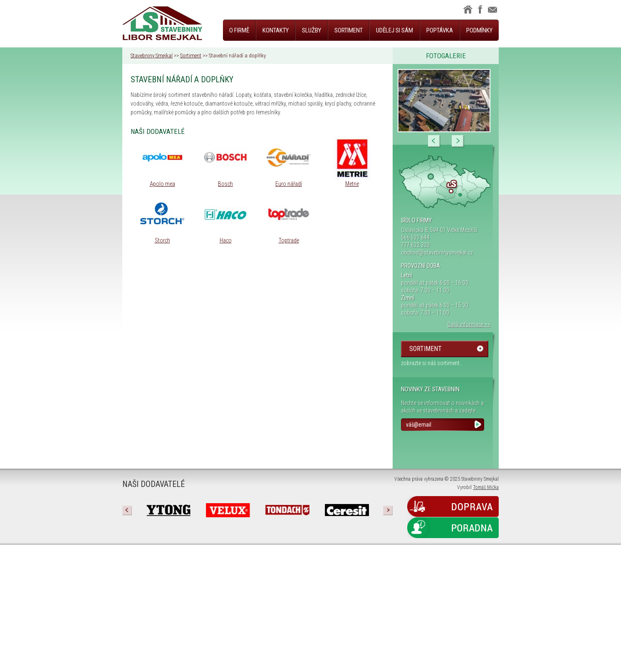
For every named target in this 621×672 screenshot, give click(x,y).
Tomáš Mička (486, 487)
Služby (312, 30)
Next (458, 141)
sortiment (426, 349)
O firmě (239, 30)
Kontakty (276, 30)
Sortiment (349, 30)
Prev (434, 141)
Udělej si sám (395, 30)
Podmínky (479, 30)
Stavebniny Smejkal (152, 56)
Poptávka (440, 30)
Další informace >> (469, 324)
